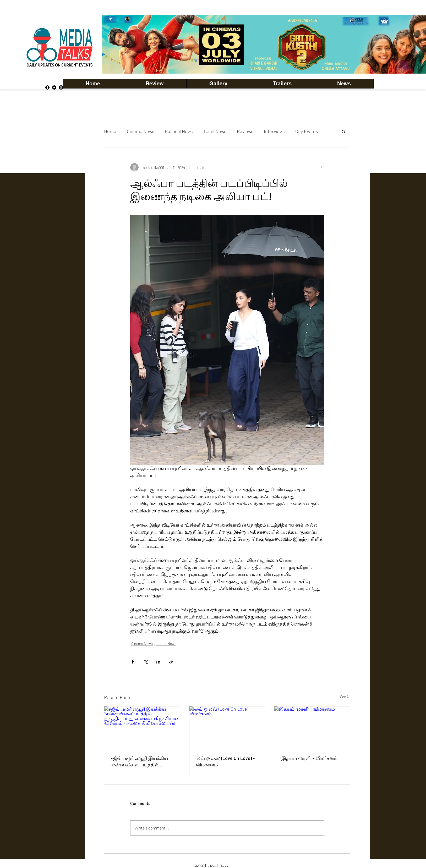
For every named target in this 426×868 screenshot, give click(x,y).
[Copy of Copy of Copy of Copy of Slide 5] (274, 62)
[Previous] (115, 44)
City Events (307, 131)
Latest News (166, 643)
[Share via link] (171, 662)
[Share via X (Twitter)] (146, 662)
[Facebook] (47, 87)
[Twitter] (54, 87)
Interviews (274, 131)
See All (345, 697)
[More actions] (321, 167)
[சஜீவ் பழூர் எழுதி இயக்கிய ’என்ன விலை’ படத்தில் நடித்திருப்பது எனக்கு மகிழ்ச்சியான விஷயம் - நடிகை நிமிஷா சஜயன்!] (142, 728)
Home (110, 131)
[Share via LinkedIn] (158, 662)
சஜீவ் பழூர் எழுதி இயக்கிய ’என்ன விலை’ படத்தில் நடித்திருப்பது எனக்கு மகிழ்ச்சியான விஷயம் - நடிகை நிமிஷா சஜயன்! (139, 762)
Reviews (245, 131)
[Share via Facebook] (133, 662)
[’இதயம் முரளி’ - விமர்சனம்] (312, 728)
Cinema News (141, 131)
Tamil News (215, 131)
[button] (218, 84)
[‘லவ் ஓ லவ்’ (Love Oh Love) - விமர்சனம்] (227, 728)
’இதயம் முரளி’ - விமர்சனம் (309, 758)
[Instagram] (61, 87)
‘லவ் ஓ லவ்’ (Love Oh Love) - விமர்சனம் (225, 761)
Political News (179, 131)
